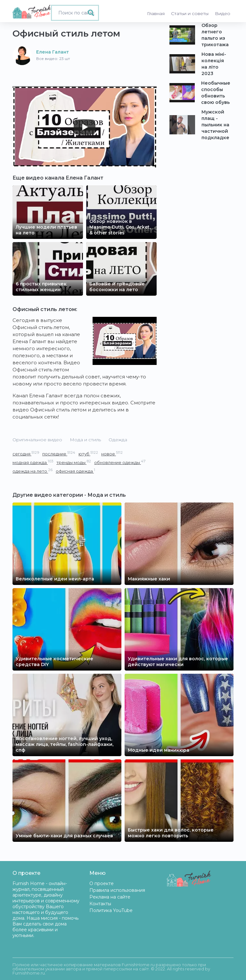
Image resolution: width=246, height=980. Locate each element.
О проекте (102, 883)
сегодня (26, 454)
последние (59, 454)
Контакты (100, 904)
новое (112, 454)
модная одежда (33, 462)
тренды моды (74, 462)
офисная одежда (75, 471)
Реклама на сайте (110, 897)
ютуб (88, 454)
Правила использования (117, 890)
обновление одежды (120, 462)
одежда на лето (33, 471)
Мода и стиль (85, 440)
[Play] (85, 127)
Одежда (118, 440)
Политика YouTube (111, 910)
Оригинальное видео (37, 440)
